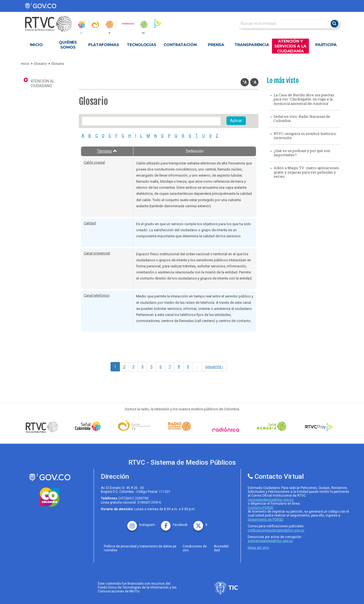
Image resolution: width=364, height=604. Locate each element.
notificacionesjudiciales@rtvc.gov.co (276, 530)
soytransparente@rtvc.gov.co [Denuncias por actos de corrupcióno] (270, 541)
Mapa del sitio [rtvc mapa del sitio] (258, 548)
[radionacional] (109, 24)
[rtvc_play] (158, 23)
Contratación (180, 45)
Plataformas (104, 45)
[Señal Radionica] (227, 429)
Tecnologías (142, 45)
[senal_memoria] (144, 25)
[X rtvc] (200, 523)
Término (107, 151)
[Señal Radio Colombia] (181, 426)
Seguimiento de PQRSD (265, 520)
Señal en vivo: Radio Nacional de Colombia (302, 119)
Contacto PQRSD (261, 508)
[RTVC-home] (51, 24)
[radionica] (128, 23)
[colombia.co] (50, 497)
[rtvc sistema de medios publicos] (50, 477)
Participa (326, 45)
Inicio (36, 45)
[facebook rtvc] (174, 523)
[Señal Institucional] (135, 426)
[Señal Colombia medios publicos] (43, 427)
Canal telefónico (97, 295)
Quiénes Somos (68, 45)
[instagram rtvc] (141, 523)
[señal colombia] (89, 426)
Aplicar (236, 121)
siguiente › (214, 367)
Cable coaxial (94, 162)
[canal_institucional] (95, 24)
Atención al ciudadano (42, 83)
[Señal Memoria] (273, 426)
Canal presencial (97, 253)
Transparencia (252, 45)
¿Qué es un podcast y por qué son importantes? (302, 153)
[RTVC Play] (319, 426)
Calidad (90, 223)
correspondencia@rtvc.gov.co (271, 500)
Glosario (40, 64)
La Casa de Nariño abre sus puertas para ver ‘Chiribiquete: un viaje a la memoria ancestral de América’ (304, 99)
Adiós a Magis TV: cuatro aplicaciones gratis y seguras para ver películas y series (306, 172)
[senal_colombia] (81, 25)
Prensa (216, 45)
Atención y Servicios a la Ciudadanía (290, 46)
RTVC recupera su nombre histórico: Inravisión (305, 136)
